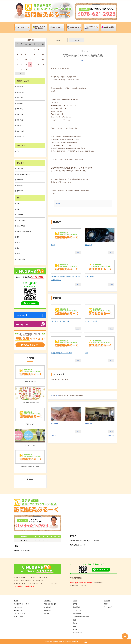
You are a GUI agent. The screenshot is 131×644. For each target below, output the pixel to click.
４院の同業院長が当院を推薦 (60, 321)
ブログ (83, 60)
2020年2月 (20, 120)
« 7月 (20, 73)
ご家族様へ (20, 169)
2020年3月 (20, 114)
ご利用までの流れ (19, 613)
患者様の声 (20, 180)
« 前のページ (55, 436)
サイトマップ (108, 607)
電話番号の (88, 245)
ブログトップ (60, 40)
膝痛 (18, 237)
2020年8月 (20, 109)
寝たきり (19, 254)
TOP (52, 395)
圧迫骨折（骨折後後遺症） (24, 231)
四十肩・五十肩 (21, 259)
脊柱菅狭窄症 (21, 226)
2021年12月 (20, 92)
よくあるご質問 (18, 617)
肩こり (18, 242)
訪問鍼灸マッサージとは (21, 604)
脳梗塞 (19, 204)
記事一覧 (76, 40)
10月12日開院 (89, 276)
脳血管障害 (20, 215)
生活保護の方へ (55, 424)
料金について (18, 607)
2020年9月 (20, 103)
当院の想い (20, 185)
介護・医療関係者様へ (23, 174)
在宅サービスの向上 (91, 321)
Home (58, 204)
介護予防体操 (88, 424)
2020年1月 (20, 125)
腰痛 (18, 248)
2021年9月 (20, 98)
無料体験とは (18, 610)
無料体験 (107, 601)
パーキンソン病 (21, 220)
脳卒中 (19, 209)
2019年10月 (20, 137)
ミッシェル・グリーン (74, 641)
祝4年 (53, 245)
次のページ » (111, 436)
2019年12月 (20, 131)
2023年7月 (20, 87)
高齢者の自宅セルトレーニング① (61, 353)
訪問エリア (20, 191)
